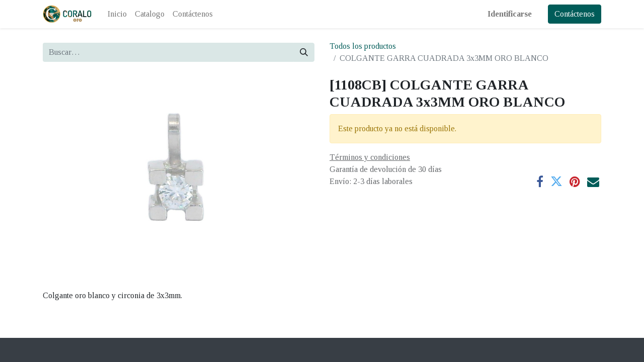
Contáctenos (575, 14)
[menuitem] (117, 14)
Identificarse (510, 14)
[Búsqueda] (304, 52)
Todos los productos (363, 46)
